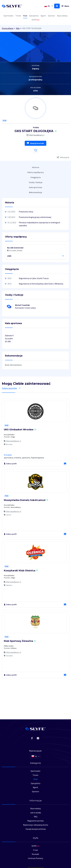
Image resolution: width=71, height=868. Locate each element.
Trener (18, 16)
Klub (25, 16)
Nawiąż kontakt (36, 143)
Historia (36, 167)
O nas (35, 850)
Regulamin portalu (35, 821)
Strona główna (8, 28)
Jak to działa (35, 813)
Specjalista (34, 16)
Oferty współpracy (35, 172)
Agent (43, 16)
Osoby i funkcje (36, 182)
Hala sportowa (36, 187)
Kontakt (35, 854)
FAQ (36, 817)
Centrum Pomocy (35, 858)
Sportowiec (9, 16)
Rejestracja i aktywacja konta (36, 825)
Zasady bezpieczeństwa (36, 829)
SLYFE (36, 846)
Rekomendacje (35, 192)
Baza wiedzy (62, 16)
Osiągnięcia (36, 177)
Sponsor (51, 16)
